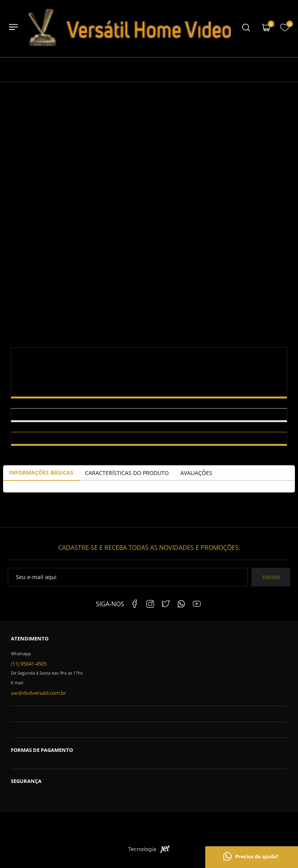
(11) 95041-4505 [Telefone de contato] (29, 664)
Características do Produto (127, 473)
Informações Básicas (41, 472)
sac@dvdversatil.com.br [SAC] (38, 693)
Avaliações (196, 473)
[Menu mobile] (246, 28)
